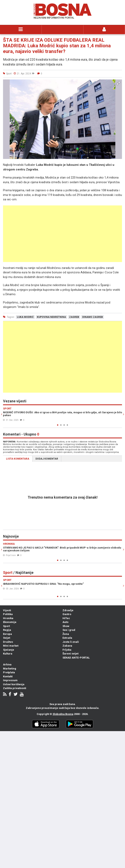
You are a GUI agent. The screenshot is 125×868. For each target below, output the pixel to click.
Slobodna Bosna (63, 714)
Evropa (7, 634)
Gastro (67, 614)
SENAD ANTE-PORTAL (76, 658)
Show (66, 626)
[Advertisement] (62, 234)
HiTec (66, 618)
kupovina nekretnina (51, 317)
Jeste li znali (71, 642)
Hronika (8, 618)
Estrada (67, 638)
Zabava (67, 646)
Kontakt (8, 676)
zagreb (74, 317)
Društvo (8, 642)
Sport (6, 626)
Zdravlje (68, 610)
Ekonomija (10, 622)
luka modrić (25, 317)
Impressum (10, 680)
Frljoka (67, 650)
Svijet (7, 638)
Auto (65, 622)
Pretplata (9, 672)
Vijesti (7, 610)
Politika (8, 614)
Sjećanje (9, 650)
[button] (118, 83)
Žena (66, 634)
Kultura (8, 654)
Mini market (11, 646)
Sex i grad (69, 630)
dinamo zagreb (93, 317)
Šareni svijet (70, 654)
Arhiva (7, 664)
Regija (7, 630)
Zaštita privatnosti (15, 688)
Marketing (10, 669)
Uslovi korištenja (14, 684)
